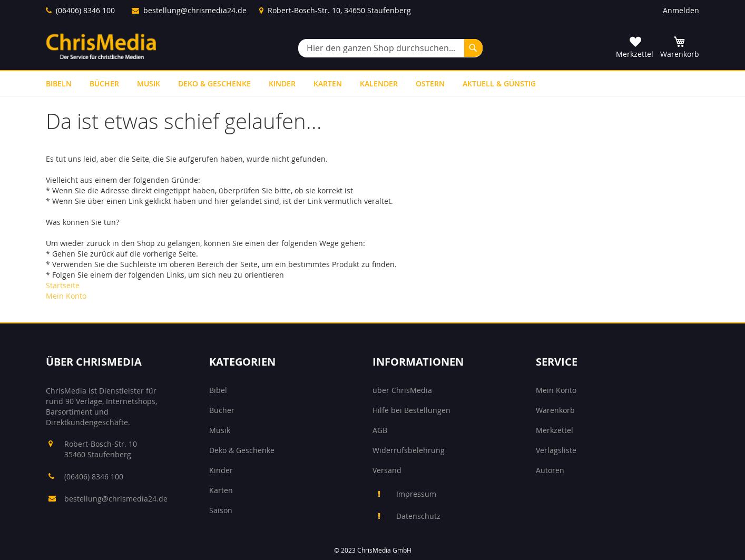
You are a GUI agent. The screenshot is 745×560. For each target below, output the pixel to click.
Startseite (63, 285)
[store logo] (101, 46)
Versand (387, 470)
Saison (221, 510)
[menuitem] (59, 83)
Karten (221, 490)
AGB (380, 430)
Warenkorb (555, 410)
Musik (220, 430)
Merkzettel (555, 430)
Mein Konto (66, 296)
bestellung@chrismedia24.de (195, 10)
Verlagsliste (556, 450)
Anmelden (681, 10)
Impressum (416, 494)
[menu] (372, 83)
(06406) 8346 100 (85, 10)
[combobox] (390, 48)
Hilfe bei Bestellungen (411, 410)
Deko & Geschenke (242, 450)
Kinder (221, 470)
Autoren (550, 470)
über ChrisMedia (402, 390)
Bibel (218, 390)
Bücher (222, 410)
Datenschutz (418, 516)
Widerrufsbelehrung (409, 450)
